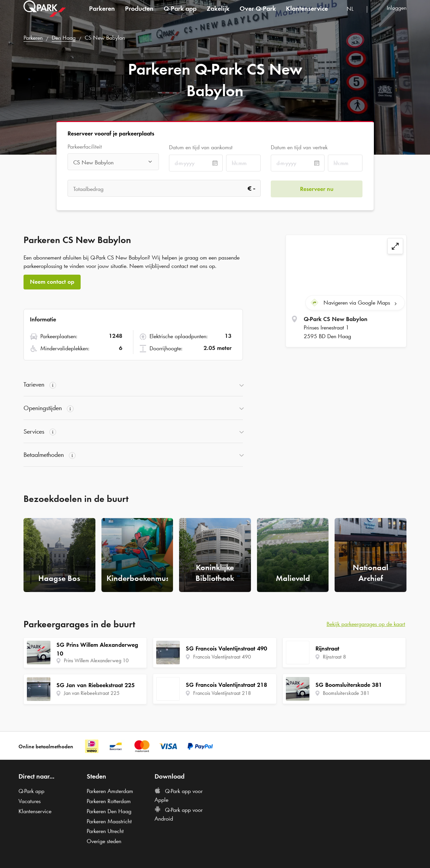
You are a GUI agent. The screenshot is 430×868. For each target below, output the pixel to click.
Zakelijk (218, 15)
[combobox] (354, 16)
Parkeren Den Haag (109, 811)
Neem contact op (52, 282)
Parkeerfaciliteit (85, 147)
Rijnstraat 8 (334, 657)
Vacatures (30, 801)
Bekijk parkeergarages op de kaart (366, 624)
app (180, 15)
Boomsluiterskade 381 (346, 693)
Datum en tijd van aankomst (201, 147)
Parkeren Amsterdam (110, 791)
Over (258, 15)
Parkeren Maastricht (109, 821)
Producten (139, 15)
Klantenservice (307, 15)
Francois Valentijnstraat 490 (222, 657)
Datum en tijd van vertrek (299, 147)
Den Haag (64, 38)
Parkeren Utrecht (105, 831)
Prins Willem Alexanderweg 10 (96, 660)
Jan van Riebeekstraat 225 (92, 693)
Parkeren (102, 15)
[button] (133, 385)
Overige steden (104, 841)
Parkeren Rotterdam (109, 801)
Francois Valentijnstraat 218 (222, 693)
